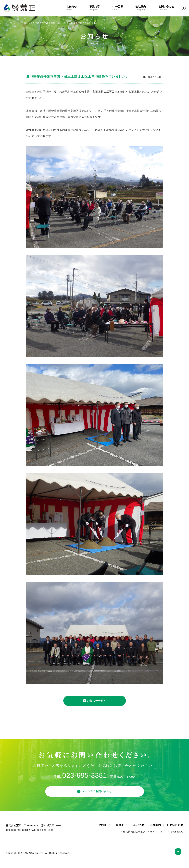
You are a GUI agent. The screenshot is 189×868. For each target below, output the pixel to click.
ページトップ (179, 857)
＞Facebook (174, 838)
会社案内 (147, 8)
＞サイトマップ (156, 838)
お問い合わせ (170, 8)
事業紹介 (121, 831)
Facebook (184, 8)
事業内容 (101, 8)
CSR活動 (124, 8)
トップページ (13, 23)
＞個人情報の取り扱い (133, 838)
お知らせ (78, 8)
